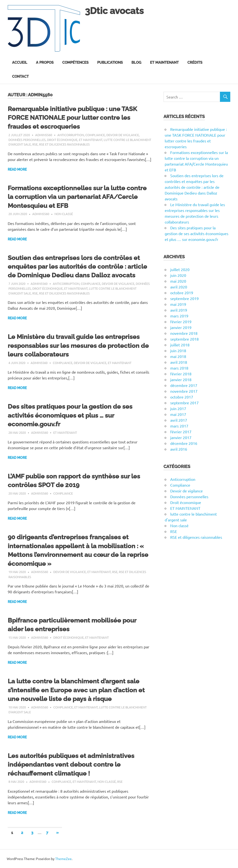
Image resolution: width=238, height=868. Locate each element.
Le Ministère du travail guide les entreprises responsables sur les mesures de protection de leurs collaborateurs (78, 346)
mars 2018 (179, 368)
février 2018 (181, 374)
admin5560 (44, 135)
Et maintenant (164, 63)
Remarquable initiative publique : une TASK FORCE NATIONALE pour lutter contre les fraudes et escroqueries (72, 118)
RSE (35, 144)
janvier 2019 (181, 327)
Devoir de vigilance (123, 135)
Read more (17, 169)
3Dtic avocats (114, 11)
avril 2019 (179, 310)
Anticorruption (71, 135)
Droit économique (62, 140)
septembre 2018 (184, 339)
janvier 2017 (181, 437)
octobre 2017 (182, 397)
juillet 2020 (180, 269)
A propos (45, 63)
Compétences (75, 63)
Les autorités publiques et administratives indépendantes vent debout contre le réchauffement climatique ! (71, 765)
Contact (20, 77)
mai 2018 (178, 356)
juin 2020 (178, 275)
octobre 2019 (182, 293)
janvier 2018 (181, 379)
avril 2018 (179, 362)
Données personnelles (27, 140)
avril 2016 (179, 449)
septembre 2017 (184, 403)
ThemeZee (63, 859)
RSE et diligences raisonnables (64, 144)
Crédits (195, 63)
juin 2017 (178, 408)
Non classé (64, 214)
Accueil (20, 63)
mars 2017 (179, 426)
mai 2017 (178, 414)
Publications (110, 63)
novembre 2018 (184, 333)
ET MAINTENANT (91, 140)
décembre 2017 (184, 385)
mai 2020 (178, 281)
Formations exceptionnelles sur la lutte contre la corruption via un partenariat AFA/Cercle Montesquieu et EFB (77, 197)
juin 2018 (178, 350)
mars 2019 (179, 316)
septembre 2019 (184, 298)
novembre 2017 (184, 391)
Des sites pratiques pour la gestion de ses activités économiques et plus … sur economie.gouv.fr (70, 415)
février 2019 (181, 322)
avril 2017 (179, 420)
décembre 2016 (184, 443)
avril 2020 (179, 287)
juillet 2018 (180, 345)
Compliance (95, 135)
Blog (136, 63)
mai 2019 (178, 304)
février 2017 (181, 432)
